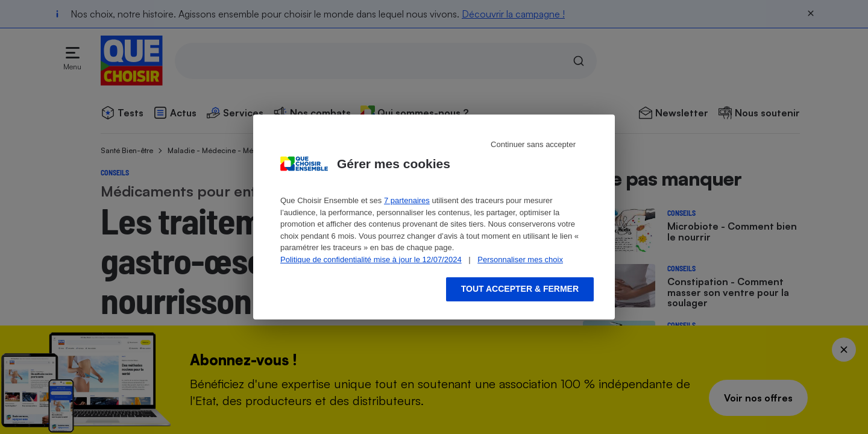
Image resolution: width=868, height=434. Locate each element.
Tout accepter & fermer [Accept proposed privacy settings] (520, 289)
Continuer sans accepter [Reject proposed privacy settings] (533, 144)
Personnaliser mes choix (520, 259)
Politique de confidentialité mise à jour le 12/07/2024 (371, 259)
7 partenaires (407, 200)
